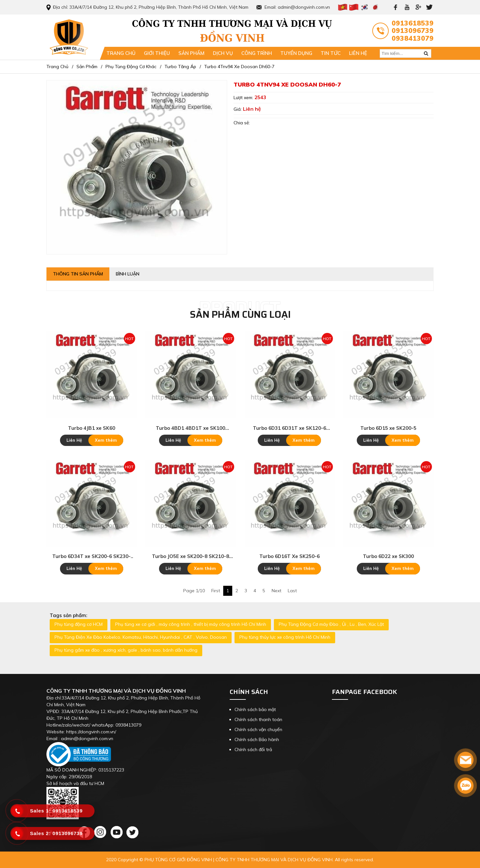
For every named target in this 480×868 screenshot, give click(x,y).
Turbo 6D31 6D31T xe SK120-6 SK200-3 (290, 428)
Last (292, 591)
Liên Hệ (74, 440)
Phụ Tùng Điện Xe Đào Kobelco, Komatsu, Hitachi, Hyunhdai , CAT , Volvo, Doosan (141, 637)
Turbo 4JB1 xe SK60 (92, 428)
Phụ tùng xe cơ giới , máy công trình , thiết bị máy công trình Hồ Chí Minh (191, 624)
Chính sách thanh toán (258, 719)
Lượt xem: (244, 98)
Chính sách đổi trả (253, 749)
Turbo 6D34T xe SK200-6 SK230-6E (91, 556)
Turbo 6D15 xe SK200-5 (388, 428)
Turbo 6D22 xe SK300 (388, 556)
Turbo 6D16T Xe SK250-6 (290, 556)
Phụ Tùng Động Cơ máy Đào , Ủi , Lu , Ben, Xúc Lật (331, 624)
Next (276, 591)
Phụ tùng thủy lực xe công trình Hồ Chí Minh (285, 637)
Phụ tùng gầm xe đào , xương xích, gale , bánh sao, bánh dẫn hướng (126, 650)
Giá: (238, 109)
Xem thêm (106, 440)
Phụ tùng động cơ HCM (79, 624)
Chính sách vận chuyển (258, 729)
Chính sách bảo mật (255, 709)
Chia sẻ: (242, 123)
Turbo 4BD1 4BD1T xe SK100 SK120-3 (190, 428)
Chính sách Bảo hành (257, 739)
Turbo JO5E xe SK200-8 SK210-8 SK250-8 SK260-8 (190, 556)
